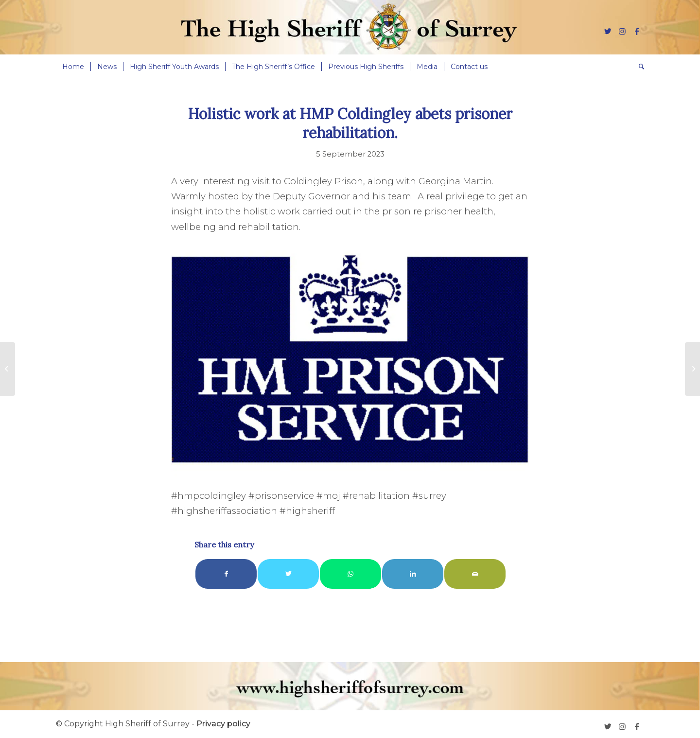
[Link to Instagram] (622, 31)
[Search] (638, 67)
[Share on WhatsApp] (350, 574)
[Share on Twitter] (288, 574)
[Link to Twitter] (608, 31)
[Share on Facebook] (226, 574)
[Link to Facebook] (637, 31)
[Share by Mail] (475, 574)
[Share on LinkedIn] (413, 574)
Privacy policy (223, 724)
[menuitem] (73, 67)
